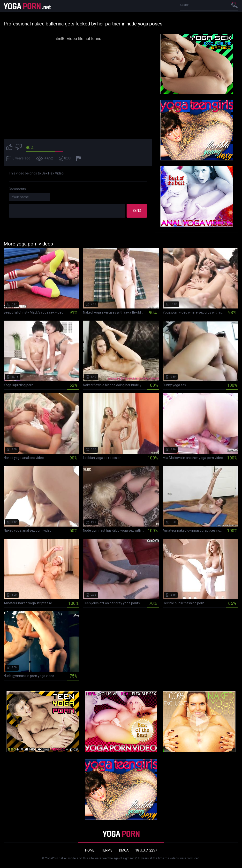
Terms (107, 850)
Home (90, 850)
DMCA (124, 850)
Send (137, 211)
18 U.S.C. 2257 (146, 850)
